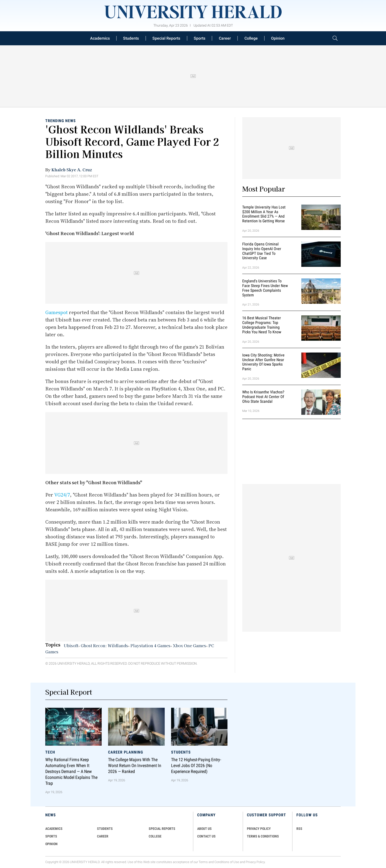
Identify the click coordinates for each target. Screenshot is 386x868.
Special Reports (166, 38)
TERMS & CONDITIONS (263, 836)
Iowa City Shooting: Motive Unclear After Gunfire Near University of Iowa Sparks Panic (263, 362)
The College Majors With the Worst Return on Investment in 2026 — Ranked (135, 766)
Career (225, 38)
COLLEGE (155, 836)
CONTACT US (206, 836)
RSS (299, 829)
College (251, 38)
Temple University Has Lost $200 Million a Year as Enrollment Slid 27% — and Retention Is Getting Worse (264, 214)
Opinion (278, 38)
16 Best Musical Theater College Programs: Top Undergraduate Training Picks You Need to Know (262, 325)
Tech (50, 752)
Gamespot (56, 312)
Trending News (61, 121)
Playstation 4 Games (150, 645)
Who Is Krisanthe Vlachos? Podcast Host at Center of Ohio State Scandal (263, 397)
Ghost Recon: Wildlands (104, 645)
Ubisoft (71, 645)
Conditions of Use (227, 862)
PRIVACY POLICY (259, 829)
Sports (200, 38)
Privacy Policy (255, 862)
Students (131, 38)
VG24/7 (62, 495)
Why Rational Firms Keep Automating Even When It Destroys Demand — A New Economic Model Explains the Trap (71, 772)
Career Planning (126, 752)
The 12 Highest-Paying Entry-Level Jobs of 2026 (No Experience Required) (196, 766)
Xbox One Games (189, 645)
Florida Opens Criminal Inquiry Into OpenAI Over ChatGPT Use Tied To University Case (262, 251)
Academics (100, 38)
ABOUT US (204, 829)
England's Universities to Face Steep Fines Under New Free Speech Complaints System (265, 288)
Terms (203, 862)
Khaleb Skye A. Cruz (72, 170)
